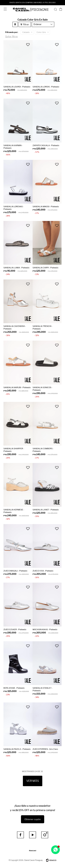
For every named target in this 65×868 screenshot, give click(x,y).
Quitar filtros (11, 36)
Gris (41, 32)
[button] (55, 9)
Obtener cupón (33, 819)
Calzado (26, 32)
